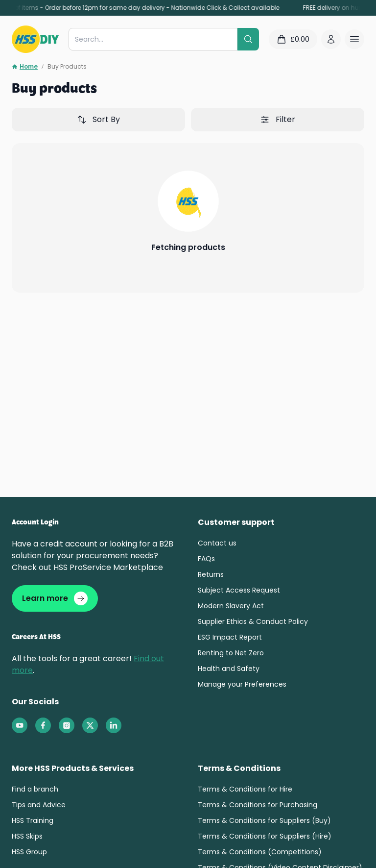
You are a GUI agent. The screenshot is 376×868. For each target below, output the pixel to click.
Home (25, 67)
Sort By (98, 119)
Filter (278, 119)
